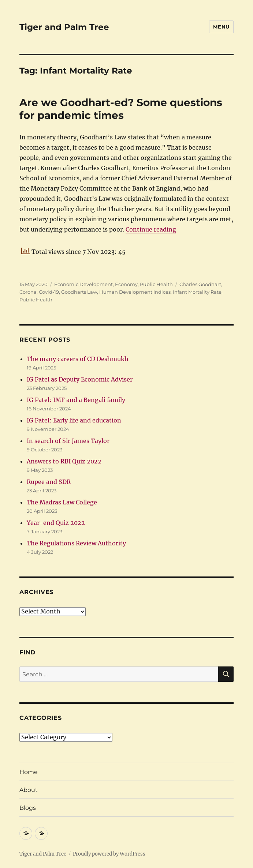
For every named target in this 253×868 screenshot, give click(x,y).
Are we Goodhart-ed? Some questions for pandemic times (121, 109)
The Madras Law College (62, 502)
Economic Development (83, 284)
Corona (28, 292)
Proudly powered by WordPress (109, 854)
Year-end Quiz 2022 (56, 523)
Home (29, 772)
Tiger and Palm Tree (64, 27)
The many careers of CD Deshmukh (78, 359)
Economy (126, 284)
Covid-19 (49, 292)
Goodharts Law (79, 292)
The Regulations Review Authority (76, 543)
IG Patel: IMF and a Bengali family (76, 400)
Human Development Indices (135, 292)
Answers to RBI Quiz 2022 (64, 461)
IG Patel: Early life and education (74, 420)
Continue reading (151, 229)
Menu (221, 27)
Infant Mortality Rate (197, 292)
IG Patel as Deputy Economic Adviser (80, 379)
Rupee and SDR (49, 482)
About (29, 790)
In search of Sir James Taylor (68, 441)
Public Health (156, 284)
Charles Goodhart (200, 284)
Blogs (28, 808)
